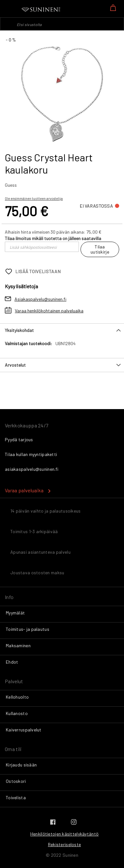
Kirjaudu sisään (21, 765)
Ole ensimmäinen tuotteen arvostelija (34, 198)
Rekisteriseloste (64, 844)
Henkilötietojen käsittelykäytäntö (64, 834)
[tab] (62, 330)
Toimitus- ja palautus (28, 629)
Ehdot (12, 662)
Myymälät (15, 613)
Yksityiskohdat (19, 330)
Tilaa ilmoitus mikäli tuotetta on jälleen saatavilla (53, 238)
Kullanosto (17, 713)
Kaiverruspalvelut (24, 730)
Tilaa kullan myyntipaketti (31, 454)
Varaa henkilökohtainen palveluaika (49, 311)
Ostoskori (16, 781)
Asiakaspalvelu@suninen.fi (40, 299)
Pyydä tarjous (19, 439)
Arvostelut (15, 365)
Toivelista (16, 797)
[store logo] (41, 10)
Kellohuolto (17, 697)
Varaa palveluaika (24, 490)
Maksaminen (18, 645)
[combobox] (62, 24)
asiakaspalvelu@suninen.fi (32, 469)
